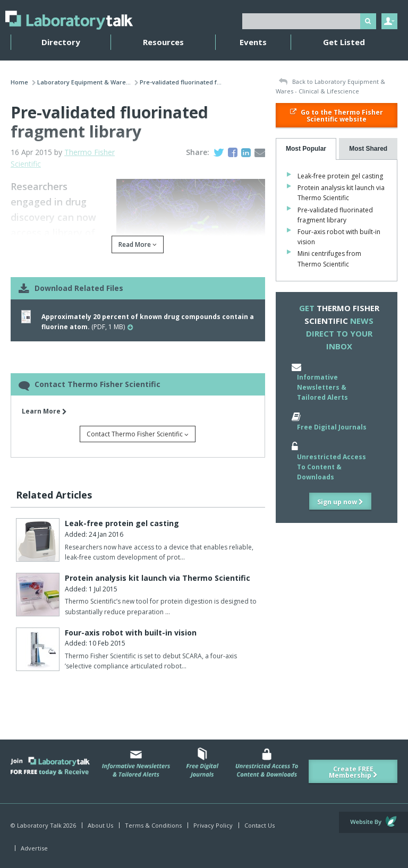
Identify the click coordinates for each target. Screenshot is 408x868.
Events (253, 42)
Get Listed (344, 42)
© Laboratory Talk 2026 (43, 825)
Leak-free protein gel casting (122, 523)
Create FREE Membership (353, 772)
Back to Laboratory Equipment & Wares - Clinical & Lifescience (330, 86)
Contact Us (260, 825)
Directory (61, 42)
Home (19, 82)
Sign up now (340, 502)
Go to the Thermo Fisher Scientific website (337, 116)
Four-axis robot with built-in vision (131, 633)
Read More (138, 244)
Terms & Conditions (153, 825)
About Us (100, 825)
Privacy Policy (213, 825)
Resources (163, 42)
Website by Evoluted (373, 822)
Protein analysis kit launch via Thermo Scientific (158, 578)
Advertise (34, 848)
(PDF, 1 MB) (148, 322)
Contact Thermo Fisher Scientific (138, 434)
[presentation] (306, 149)
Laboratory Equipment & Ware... (84, 82)
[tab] (306, 149)
